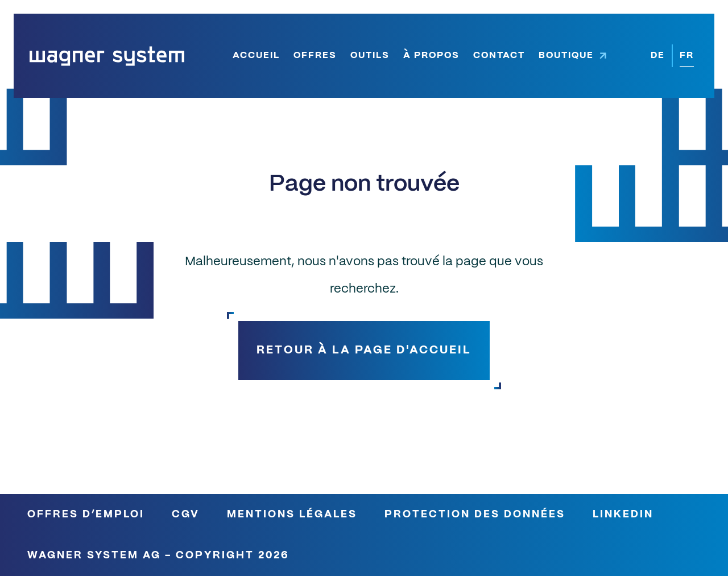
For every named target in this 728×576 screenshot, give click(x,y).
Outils (370, 55)
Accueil (256, 55)
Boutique (566, 55)
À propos (431, 55)
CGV (186, 515)
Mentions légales (292, 515)
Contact (499, 55)
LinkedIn (623, 515)
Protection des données (475, 515)
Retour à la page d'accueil (364, 350)
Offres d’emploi (86, 515)
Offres (315, 55)
